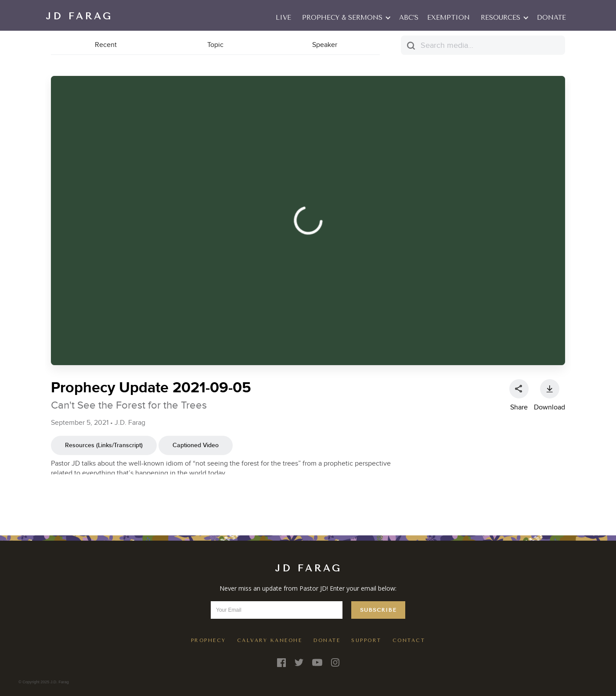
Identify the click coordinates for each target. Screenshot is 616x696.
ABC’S (409, 18)
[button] (345, 18)
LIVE (283, 18)
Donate (551, 18)
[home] (79, 15)
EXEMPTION (448, 18)
